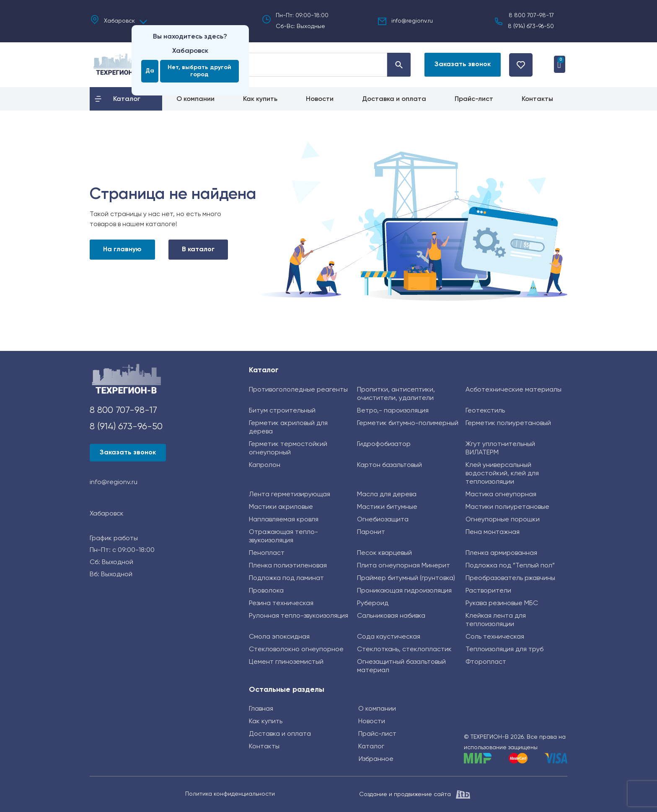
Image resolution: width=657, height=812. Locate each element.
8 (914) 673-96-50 (531, 26)
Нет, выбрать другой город (199, 71)
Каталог (264, 370)
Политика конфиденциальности (230, 794)
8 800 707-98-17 (531, 15)
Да (150, 71)
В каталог (198, 250)
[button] (458, 65)
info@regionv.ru (412, 21)
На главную (122, 250)
